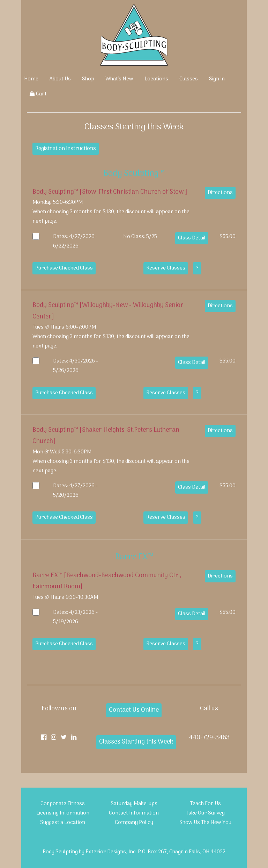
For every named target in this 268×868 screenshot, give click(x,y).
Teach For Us (205, 804)
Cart (38, 94)
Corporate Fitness (63, 804)
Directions (220, 193)
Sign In (217, 79)
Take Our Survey (205, 813)
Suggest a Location (63, 823)
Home (31, 79)
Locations (156, 79)
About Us (60, 79)
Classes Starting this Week (136, 742)
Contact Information (134, 813)
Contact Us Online (134, 710)
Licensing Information (63, 813)
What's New (119, 79)
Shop (88, 79)
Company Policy (134, 823)
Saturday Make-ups (134, 804)
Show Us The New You (205, 823)
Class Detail (192, 238)
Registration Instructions (66, 149)
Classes (189, 79)
